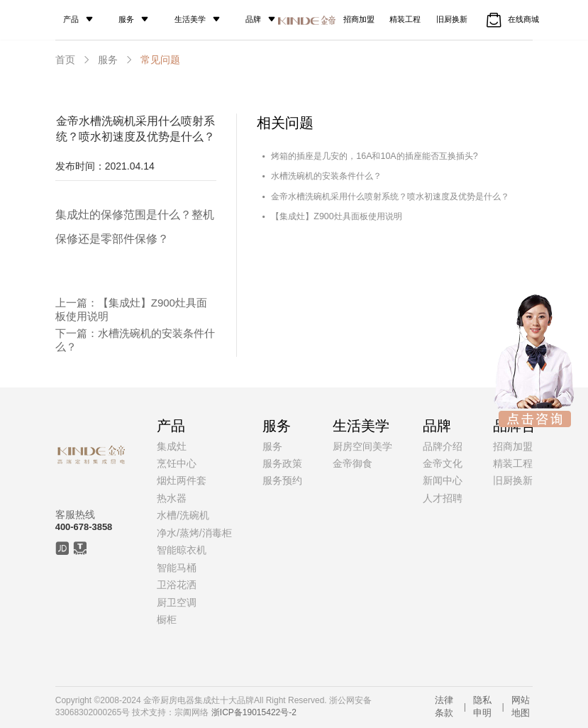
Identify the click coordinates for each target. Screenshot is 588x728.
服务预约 (282, 480)
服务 (133, 19)
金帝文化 (443, 463)
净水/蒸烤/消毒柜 (194, 533)
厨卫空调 (177, 602)
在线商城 (534, 20)
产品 (73, 19)
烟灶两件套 (182, 480)
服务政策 (282, 463)
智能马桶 (177, 568)
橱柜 (167, 619)
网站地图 (521, 706)
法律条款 (444, 706)
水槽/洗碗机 (183, 515)
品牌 (272, 19)
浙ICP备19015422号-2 (254, 712)
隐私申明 (482, 706)
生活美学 (203, 19)
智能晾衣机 (182, 550)
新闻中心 (443, 480)
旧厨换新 (467, 19)
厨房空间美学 (362, 446)
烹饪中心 (177, 463)
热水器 (172, 498)
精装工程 (411, 19)
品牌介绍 (443, 446)
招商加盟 (356, 19)
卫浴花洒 (177, 585)
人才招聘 (443, 498)
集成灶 (172, 446)
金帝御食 (353, 463)
